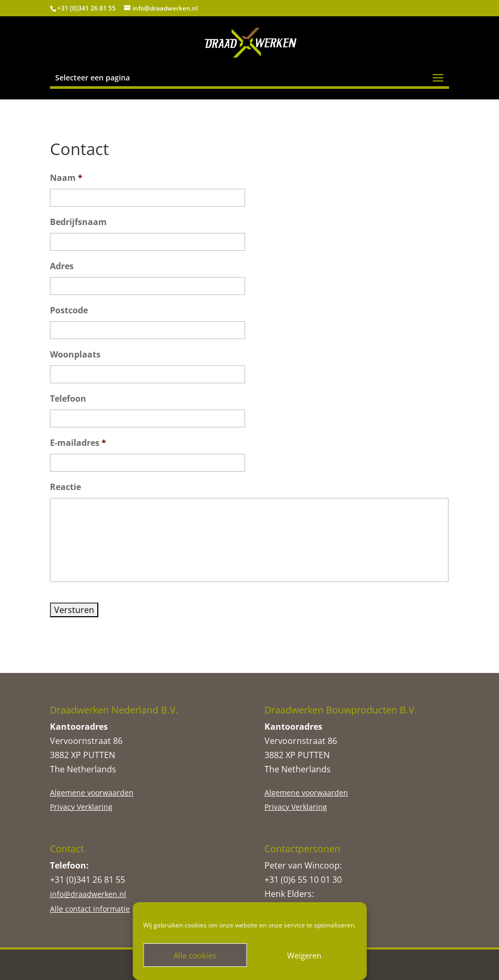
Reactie (65, 487)
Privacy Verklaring (81, 807)
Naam (66, 178)
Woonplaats (75, 355)
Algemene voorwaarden (92, 793)
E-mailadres (78, 443)
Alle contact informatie (90, 909)
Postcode (69, 310)
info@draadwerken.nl (88, 894)
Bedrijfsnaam (78, 222)
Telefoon (68, 399)
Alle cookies (195, 955)
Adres (62, 266)
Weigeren (304, 955)
